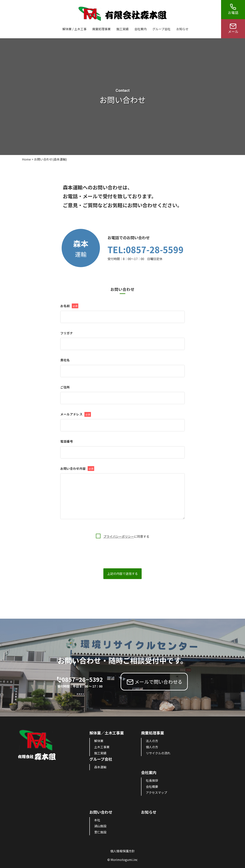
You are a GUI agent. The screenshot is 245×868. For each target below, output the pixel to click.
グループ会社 (161, 29)
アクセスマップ (156, 792)
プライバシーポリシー (119, 536)
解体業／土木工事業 (107, 733)
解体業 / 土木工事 (74, 29)
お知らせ (182, 29)
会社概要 (152, 786)
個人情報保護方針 (122, 851)
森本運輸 (100, 767)
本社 (97, 820)
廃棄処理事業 (101, 29)
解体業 (99, 741)
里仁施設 (100, 832)
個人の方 (152, 747)
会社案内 (140, 29)
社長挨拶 (152, 780)
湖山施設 (100, 826)
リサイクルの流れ (158, 753)
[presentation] (89, 546)
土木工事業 (102, 747)
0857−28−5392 (82, 682)
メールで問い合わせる (158, 682)
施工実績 (122, 29)
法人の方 (152, 741)
